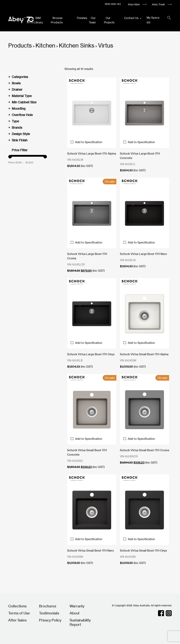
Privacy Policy (50, 620)
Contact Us (132, 18)
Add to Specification (86, 142)
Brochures (48, 606)
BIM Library (38, 20)
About (75, 613)
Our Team (92, 20)
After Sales (17, 620)
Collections (17, 606)
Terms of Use (19, 613)
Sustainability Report (80, 622)
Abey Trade (158, 4)
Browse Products (57, 20)
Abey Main (134, 4)
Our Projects (109, 20)
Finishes (82, 18)
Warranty (77, 606)
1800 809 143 (113, 4)
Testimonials (49, 613)
